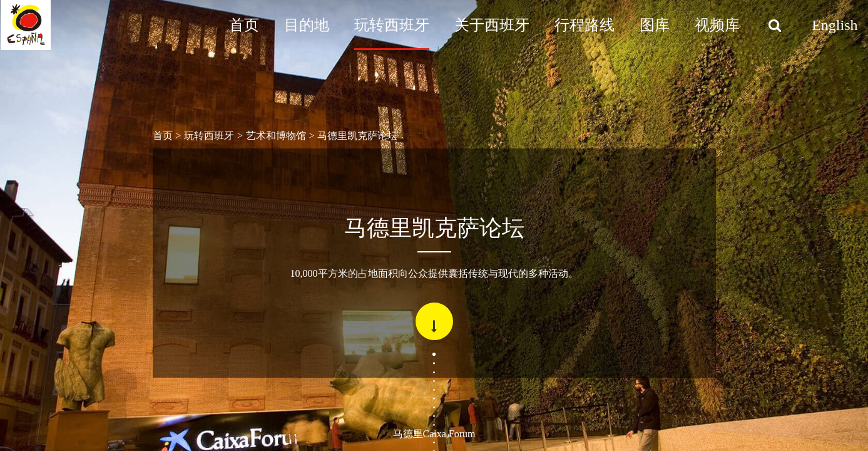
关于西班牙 (492, 25)
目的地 (307, 25)
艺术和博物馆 (276, 136)
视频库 (717, 25)
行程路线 (585, 25)
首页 (244, 25)
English (835, 25)
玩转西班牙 (392, 25)
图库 (655, 25)
